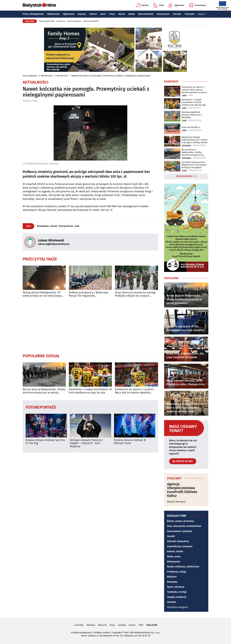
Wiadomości (53, 14)
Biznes (122, 14)
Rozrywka (172, 582)
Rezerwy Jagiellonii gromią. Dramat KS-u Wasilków (192, 115)
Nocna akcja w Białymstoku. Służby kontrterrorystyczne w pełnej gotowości (44, 391)
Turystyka (190, 14)
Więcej (202, 14)
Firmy (159, 5)
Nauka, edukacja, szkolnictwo (183, 567)
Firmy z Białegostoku (33, 14)
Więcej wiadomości (184, 176)
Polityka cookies (102, 633)
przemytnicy (43, 226)
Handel (171, 536)
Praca (112, 14)
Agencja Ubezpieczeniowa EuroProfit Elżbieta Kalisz (182, 490)
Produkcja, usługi (177, 572)
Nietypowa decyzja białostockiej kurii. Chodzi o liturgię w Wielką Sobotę (194, 140)
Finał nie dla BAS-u (191, 127)
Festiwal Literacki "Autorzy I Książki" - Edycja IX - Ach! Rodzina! (86, 443)
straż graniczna (66, 226)
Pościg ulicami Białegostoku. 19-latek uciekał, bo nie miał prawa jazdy (42, 294)
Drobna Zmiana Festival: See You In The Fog (45, 442)
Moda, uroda (174, 557)
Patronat (102, 625)
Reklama (172, 577)
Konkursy (61, 21)
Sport (103, 14)
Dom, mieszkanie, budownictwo (184, 526)
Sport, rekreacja (176, 587)
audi (77, 226)
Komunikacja (197, 5)
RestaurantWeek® (91, 21)
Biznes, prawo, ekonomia (180, 521)
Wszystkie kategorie (178, 607)
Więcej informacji (176, 502)
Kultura (93, 14)
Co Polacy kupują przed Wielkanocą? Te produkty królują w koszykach (194, 165)
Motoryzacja (163, 14)
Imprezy (142, 5)
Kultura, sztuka (175, 551)
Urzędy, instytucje (177, 597)
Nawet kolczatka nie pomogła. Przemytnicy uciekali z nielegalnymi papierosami (111, 76)
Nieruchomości (146, 14)
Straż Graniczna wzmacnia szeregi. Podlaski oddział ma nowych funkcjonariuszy (135, 294)
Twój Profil (152, 625)
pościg (54, 226)
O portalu (79, 625)
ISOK (141, 625)
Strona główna (30, 76)
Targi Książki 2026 (47, 21)
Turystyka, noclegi (177, 592)
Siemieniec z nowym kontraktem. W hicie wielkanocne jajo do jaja (90, 391)
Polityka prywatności (81, 633)
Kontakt (122, 625)
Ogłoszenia (176, 5)
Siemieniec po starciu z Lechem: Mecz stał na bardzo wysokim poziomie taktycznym (134, 391)
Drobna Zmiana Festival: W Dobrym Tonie (130, 442)
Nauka (132, 14)
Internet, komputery (178, 541)
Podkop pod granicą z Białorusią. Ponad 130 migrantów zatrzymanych (89, 294)
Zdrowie (177, 14)
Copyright (117, 633)
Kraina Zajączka (74, 21)
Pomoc (132, 625)
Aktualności (62, 76)
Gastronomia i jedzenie (180, 531)
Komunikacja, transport (180, 546)
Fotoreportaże (41, 407)
